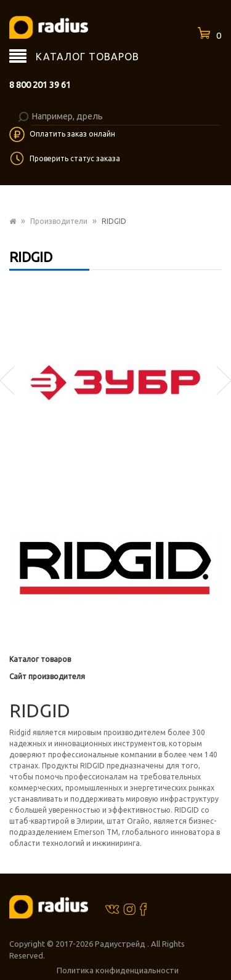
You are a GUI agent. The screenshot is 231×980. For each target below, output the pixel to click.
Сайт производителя (47, 676)
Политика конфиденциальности (118, 970)
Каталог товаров (40, 659)
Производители (59, 221)
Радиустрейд (121, 944)
